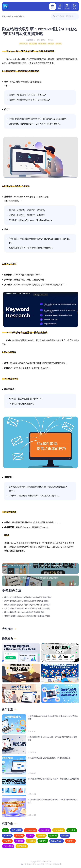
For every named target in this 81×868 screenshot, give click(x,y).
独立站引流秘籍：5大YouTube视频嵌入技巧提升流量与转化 (27, 616)
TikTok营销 (8, 846)
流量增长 (70, 841)
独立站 (67, 6)
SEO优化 (31, 841)
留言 (74, 6)
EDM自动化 (42, 44)
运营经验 (53, 836)
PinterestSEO (24, 44)
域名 (5, 830)
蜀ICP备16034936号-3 (28, 864)
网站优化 (7, 841)
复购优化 (59, 44)
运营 (60, 6)
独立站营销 (33, 44)
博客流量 (19, 841)
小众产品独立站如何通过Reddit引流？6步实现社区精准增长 (27, 608)
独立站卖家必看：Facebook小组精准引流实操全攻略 (24, 612)
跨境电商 (65, 836)
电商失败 (41, 836)
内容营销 (43, 841)
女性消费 (51, 44)
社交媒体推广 (57, 841)
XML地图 (40, 864)
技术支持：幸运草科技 (53, 864)
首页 (52, 6)
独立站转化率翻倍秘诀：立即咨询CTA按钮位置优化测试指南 (28, 597)
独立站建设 (16, 830)
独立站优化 (20, 16)
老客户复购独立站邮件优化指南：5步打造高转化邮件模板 (26, 601)
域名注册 (19, 836)
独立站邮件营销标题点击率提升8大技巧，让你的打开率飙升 (27, 605)
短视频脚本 (22, 846)
